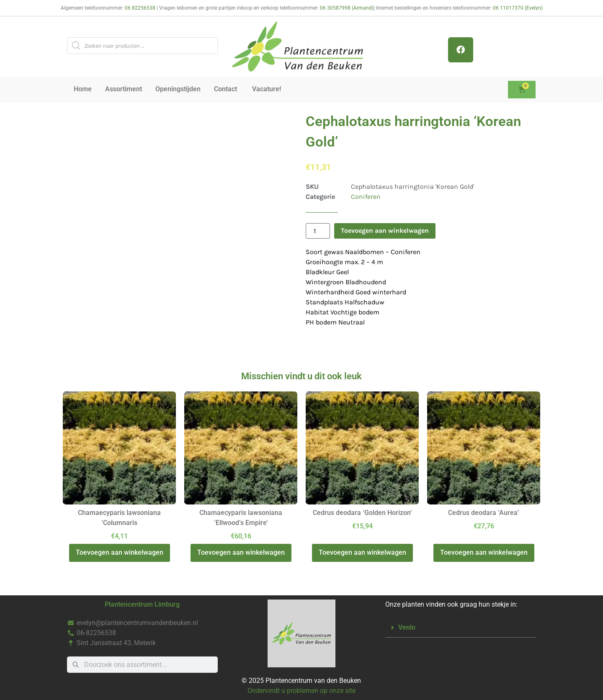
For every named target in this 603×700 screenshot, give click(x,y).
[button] (461, 628)
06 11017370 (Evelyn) (518, 8)
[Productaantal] (318, 231)
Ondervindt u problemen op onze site (301, 691)
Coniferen (366, 197)
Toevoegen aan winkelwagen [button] (120, 552)
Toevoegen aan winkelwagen (385, 230)
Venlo (407, 627)
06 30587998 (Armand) (347, 8)
